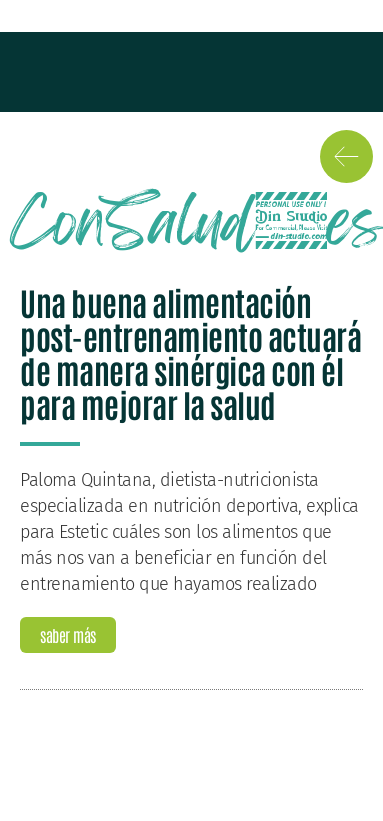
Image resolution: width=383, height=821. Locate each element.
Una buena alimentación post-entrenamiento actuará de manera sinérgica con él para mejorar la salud (190, 352)
